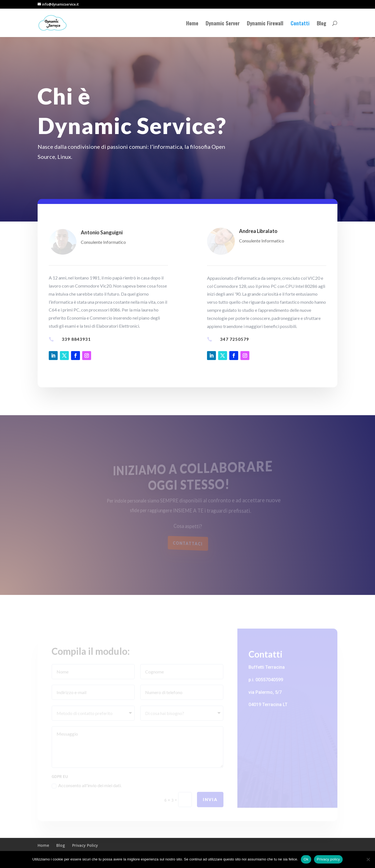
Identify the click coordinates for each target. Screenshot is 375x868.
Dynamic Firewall (265, 24)
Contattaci (188, 543)
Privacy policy (328, 859)
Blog (322, 24)
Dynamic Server (223, 24)
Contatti (300, 24)
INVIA (210, 803)
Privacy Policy (85, 845)
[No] (368, 859)
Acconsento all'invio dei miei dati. (87, 790)
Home (192, 24)
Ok (306, 859)
